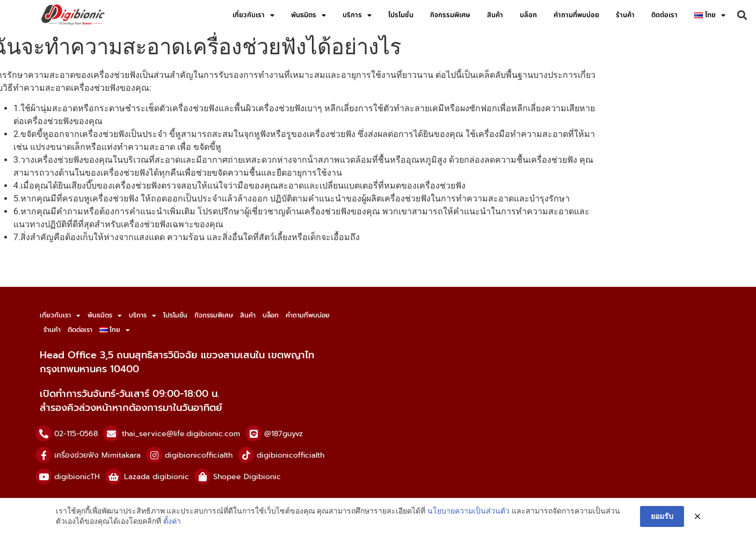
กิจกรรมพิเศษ (450, 15)
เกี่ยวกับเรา (253, 15)
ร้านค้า (625, 15)
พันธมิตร (308, 15)
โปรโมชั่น (401, 15)
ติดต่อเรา (664, 15)
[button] (742, 15)
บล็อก (528, 15)
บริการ (357, 15)
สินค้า (495, 15)
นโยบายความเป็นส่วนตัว (468, 511)
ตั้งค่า (172, 521)
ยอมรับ (662, 516)
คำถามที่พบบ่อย (576, 15)
